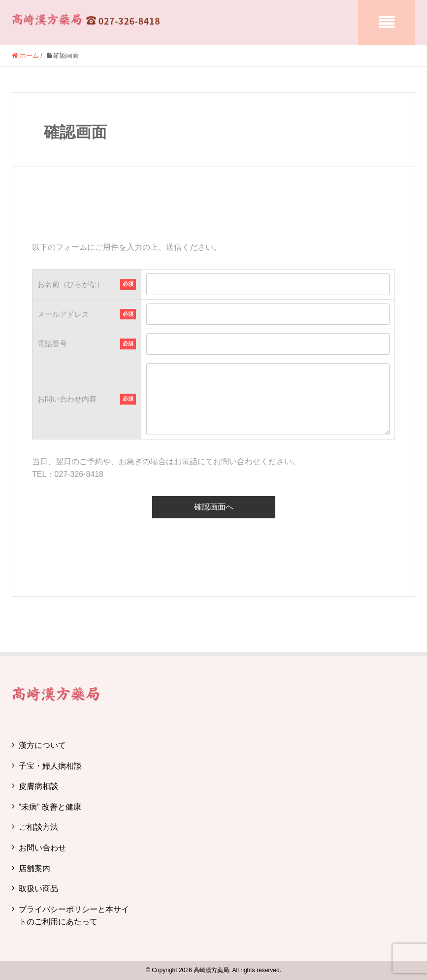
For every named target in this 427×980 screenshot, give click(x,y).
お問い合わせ (42, 848)
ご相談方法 (38, 827)
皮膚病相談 (38, 786)
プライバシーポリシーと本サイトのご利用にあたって (74, 916)
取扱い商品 (38, 889)
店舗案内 (34, 868)
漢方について (42, 745)
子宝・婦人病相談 (50, 766)
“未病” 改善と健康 (50, 807)
